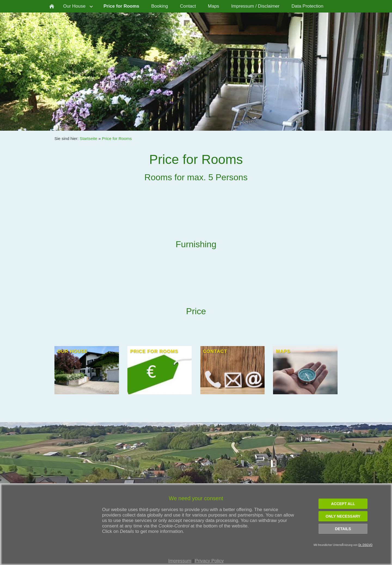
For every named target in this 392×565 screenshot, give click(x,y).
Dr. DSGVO (365, 545)
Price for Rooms (117, 138)
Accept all (343, 504)
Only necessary (343, 516)
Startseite (89, 138)
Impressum (180, 561)
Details (343, 529)
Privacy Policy (209, 561)
